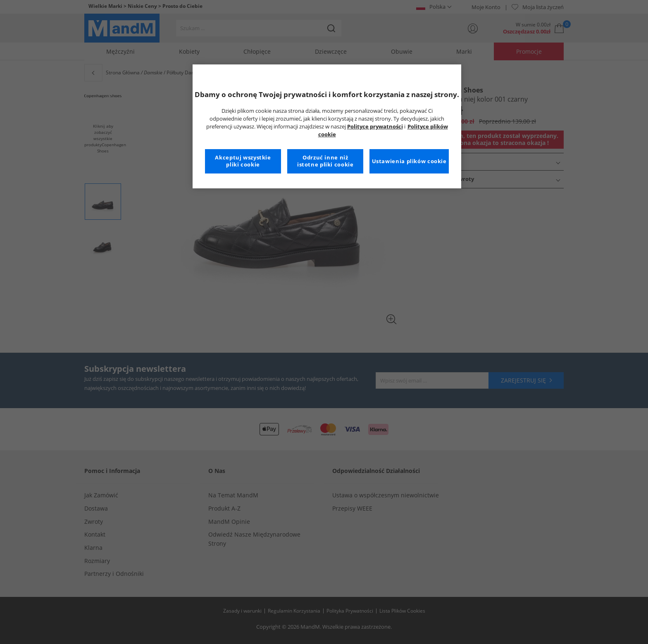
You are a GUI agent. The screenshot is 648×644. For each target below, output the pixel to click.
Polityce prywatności (375, 127)
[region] (327, 126)
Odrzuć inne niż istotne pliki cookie (325, 161)
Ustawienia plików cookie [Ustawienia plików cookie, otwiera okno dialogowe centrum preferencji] (409, 161)
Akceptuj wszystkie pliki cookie (243, 161)
